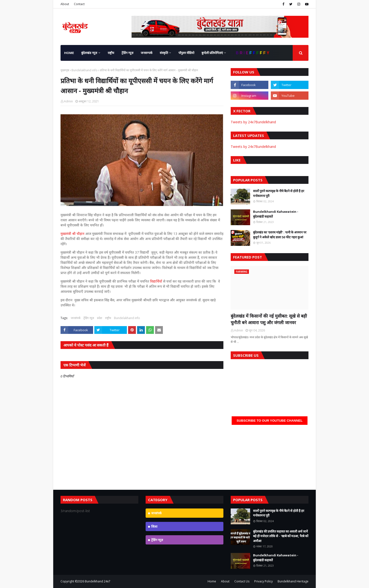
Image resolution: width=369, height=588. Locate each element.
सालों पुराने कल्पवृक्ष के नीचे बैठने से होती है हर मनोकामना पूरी (279, 193)
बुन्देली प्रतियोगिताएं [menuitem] (212, 53)
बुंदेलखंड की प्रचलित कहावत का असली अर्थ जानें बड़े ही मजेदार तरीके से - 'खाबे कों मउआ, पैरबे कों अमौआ (281, 536)
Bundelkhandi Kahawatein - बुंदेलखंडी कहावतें (276, 214)
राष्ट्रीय (108, 318)
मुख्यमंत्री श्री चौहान (72, 234)
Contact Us (242, 581)
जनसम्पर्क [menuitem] (147, 53)
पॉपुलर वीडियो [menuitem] (186, 53)
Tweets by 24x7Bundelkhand (253, 122)
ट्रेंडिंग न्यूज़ (89, 318)
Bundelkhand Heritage (293, 581)
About (65, 4)
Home (212, 581)
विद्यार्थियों (157, 281)
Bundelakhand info (84, 70)
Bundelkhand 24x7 (98, 581)
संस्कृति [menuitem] (164, 53)
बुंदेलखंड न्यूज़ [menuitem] (89, 53)
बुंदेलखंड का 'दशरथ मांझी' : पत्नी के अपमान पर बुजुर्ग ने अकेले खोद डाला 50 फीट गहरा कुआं (280, 235)
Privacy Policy (264, 581)
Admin (68, 101)
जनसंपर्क (76, 318)
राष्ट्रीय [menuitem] (111, 53)
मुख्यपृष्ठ (65, 70)
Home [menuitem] (69, 53)
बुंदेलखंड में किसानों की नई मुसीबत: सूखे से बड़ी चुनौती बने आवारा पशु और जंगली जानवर (269, 319)
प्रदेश (100, 318)
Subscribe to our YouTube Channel (269, 421)
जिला (154, 526)
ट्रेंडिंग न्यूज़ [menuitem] (127, 53)
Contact (79, 4)
